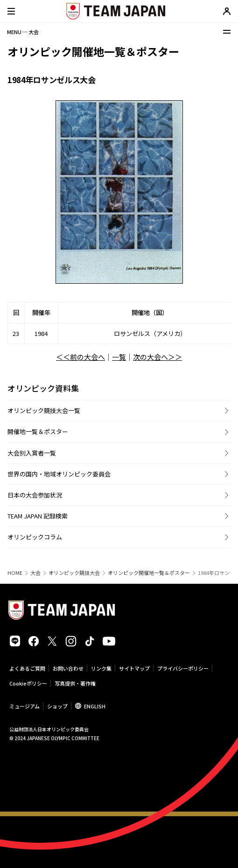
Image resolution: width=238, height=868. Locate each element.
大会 (35, 573)
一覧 (119, 357)
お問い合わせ (68, 668)
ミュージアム (24, 706)
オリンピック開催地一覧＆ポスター (149, 573)
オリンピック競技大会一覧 (44, 410)
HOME (15, 573)
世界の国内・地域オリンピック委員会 (59, 474)
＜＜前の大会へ (80, 357)
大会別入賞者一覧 (32, 453)
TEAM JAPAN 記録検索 (38, 516)
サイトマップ (134, 668)
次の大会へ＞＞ (157, 357)
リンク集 (101, 668)
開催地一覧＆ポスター (38, 431)
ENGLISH (95, 706)
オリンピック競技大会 (74, 573)
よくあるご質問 (27, 668)
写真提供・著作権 (75, 683)
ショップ (57, 706)
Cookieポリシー (28, 683)
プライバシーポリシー (183, 668)
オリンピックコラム (35, 537)
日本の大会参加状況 (35, 495)
